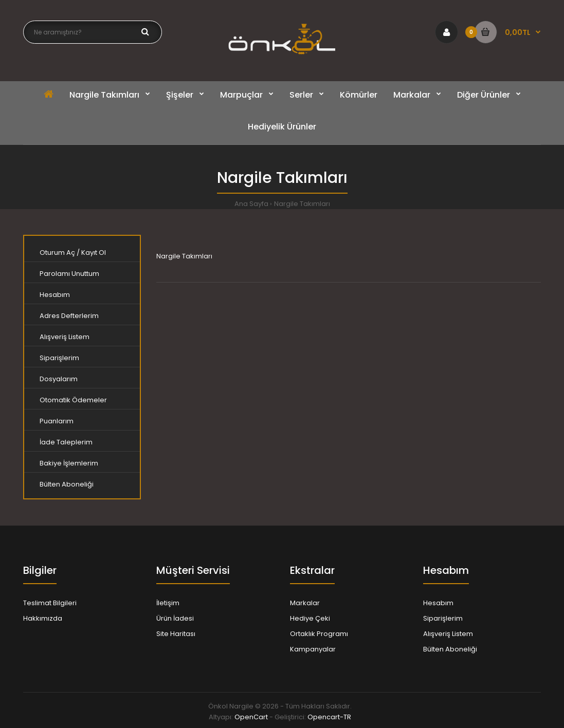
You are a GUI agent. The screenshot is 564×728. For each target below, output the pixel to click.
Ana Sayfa (251, 204)
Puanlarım (57, 421)
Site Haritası (176, 634)
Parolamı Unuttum (69, 274)
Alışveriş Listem (65, 337)
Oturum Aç (57, 253)
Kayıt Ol (94, 253)
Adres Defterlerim (69, 316)
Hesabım (55, 295)
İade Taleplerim (66, 442)
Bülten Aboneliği (67, 484)
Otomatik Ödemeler (73, 400)
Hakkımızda (43, 618)
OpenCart (251, 717)
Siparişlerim (59, 358)
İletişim (168, 603)
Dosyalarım (59, 379)
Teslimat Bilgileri (50, 603)
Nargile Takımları (302, 204)
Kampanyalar (313, 649)
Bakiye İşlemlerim (69, 463)
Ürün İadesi (175, 618)
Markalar (305, 603)
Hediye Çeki (310, 618)
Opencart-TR (329, 717)
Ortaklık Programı (319, 634)
